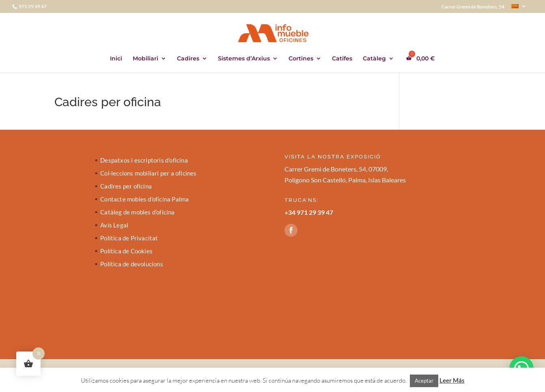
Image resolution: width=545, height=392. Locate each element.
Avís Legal (114, 225)
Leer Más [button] (452, 380)
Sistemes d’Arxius (244, 59)
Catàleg (374, 59)
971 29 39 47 (32, 6)
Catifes (342, 59)
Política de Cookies (126, 251)
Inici (116, 59)
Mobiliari (145, 59)
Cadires (188, 59)
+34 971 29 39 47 (309, 212)
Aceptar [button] (424, 381)
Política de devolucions (132, 264)
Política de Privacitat (129, 238)
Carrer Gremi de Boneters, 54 (473, 7)
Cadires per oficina (126, 186)
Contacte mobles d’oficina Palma (144, 199)
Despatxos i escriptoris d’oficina (144, 161)
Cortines (301, 59)
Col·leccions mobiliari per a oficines (148, 174)
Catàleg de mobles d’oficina (137, 212)
